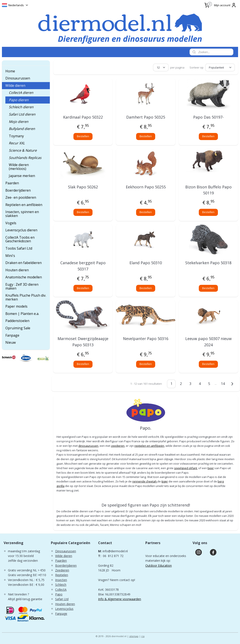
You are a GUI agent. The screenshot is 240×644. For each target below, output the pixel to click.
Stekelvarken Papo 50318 (208, 263)
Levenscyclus (64, 609)
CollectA (61, 590)
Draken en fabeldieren (24, 263)
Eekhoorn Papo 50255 (146, 187)
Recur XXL (17, 143)
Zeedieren (62, 570)
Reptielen (62, 575)
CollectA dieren (21, 93)
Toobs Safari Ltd (19, 248)
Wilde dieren (15, 85)
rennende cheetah (144, 481)
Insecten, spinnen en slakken (22, 214)
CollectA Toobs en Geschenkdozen (20, 239)
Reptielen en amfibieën (24, 205)
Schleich (61, 585)
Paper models (16, 306)
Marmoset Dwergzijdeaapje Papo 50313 (83, 342)
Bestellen (83, 136)
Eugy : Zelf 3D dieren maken (22, 286)
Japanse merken (22, 176)
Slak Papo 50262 (83, 187)
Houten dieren (17, 270)
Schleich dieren (21, 107)
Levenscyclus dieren (21, 230)
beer (211, 468)
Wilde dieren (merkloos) (19, 167)
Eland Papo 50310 (146, 263)
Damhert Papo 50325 (146, 117)
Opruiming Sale (18, 328)
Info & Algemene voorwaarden (120, 599)
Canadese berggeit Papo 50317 (83, 266)
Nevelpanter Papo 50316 (146, 339)
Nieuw (11, 342)
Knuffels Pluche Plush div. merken (26, 297)
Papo (59, 594)
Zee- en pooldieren (21, 197)
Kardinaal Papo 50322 (83, 117)
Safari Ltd (62, 599)
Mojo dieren (19, 122)
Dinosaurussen (18, 78)
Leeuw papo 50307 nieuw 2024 (208, 342)
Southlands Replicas (25, 158)
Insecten (61, 580)
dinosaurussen (88, 446)
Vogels (11, 223)
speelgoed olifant (186, 468)
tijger (165, 481)
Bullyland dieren (22, 129)
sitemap (134, 636)
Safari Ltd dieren (22, 114)
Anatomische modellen (24, 277)
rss (143, 636)
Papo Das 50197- (208, 117)
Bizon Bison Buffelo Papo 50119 (208, 190)
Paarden (12, 183)
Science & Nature (23, 150)
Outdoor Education (159, 565)
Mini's (10, 256)
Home (10, 71)
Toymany (16, 136)
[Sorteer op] (220, 67)
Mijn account (225, 5)
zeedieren (118, 446)
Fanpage (12, 335)
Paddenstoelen (17, 321)
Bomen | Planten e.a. (22, 314)
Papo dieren (19, 100)
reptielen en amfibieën (149, 446)
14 (223, 384)
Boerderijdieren (18, 190)
